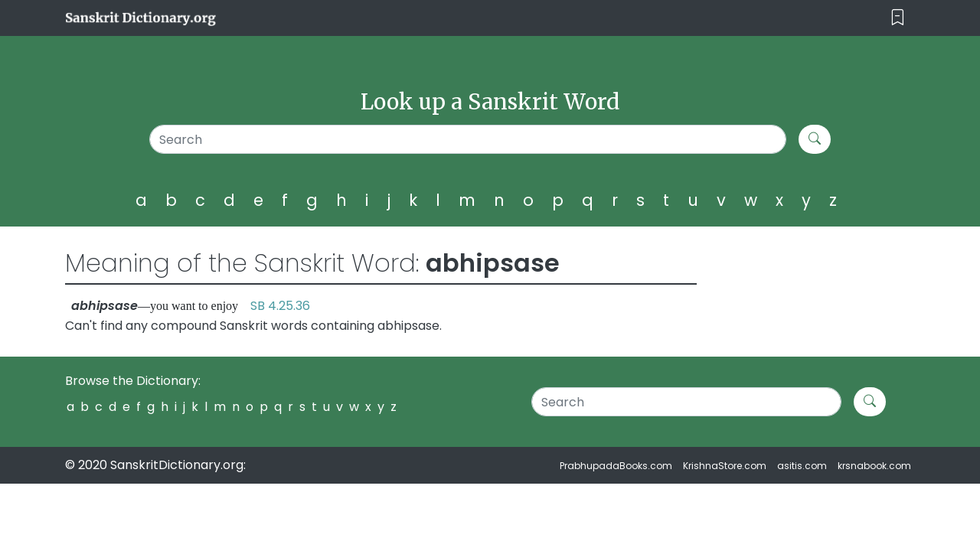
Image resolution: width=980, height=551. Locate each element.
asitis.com (802, 466)
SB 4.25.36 (280, 306)
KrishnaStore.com (725, 466)
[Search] (468, 139)
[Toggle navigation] (898, 18)
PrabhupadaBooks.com (616, 466)
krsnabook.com (874, 466)
